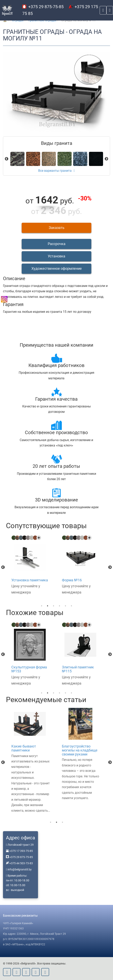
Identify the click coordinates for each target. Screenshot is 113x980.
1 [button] (42, 606)
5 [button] (65, 606)
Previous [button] (3, 567)
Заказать (57, 228)
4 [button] (59, 606)
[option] (31, 565)
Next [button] (110, 567)
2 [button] (48, 606)
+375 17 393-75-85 (21, 851)
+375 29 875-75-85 (43, 7)
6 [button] (71, 606)
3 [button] (54, 606)
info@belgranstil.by (20, 869)
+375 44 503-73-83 (21, 863)
